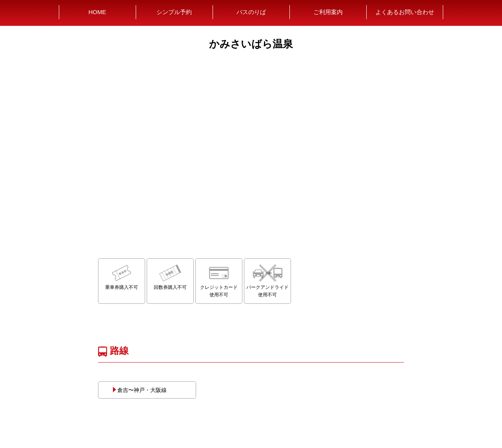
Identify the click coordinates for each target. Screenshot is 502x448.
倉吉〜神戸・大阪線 (139, 390)
